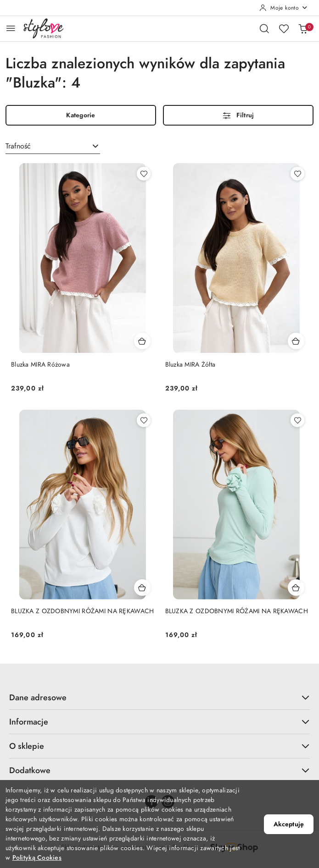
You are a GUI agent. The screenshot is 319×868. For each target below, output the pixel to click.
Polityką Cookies (37, 858)
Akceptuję (289, 824)
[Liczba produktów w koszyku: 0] (303, 28)
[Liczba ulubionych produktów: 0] (284, 28)
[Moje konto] (284, 8)
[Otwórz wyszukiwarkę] (264, 28)
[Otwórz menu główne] (11, 28)
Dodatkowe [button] (159, 770)
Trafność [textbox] (18, 146)
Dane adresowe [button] (159, 697)
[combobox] (53, 146)
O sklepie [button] (159, 746)
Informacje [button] (159, 722)
